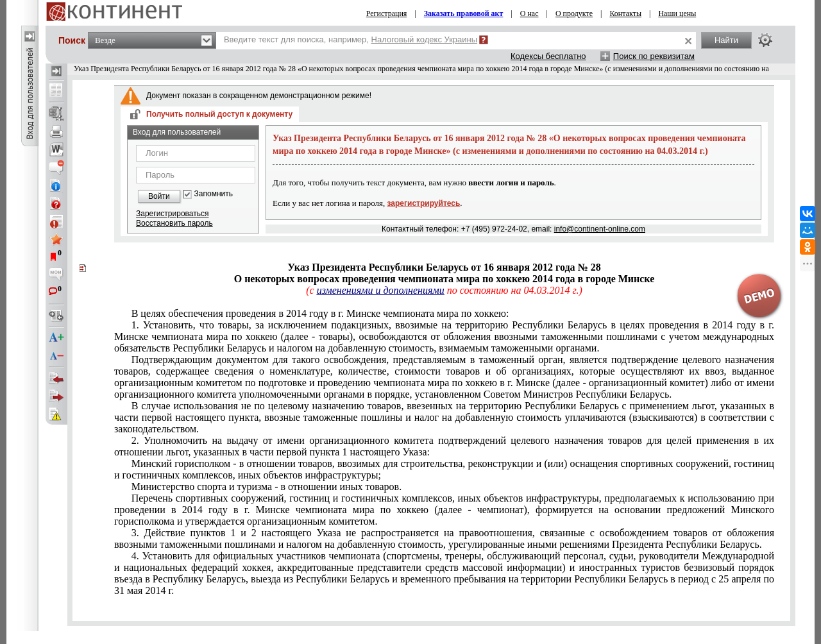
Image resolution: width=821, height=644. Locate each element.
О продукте (574, 13)
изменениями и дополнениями (381, 290)
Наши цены (677, 13)
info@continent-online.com (600, 229)
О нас (529, 13)
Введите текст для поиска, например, (351, 39)
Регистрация (387, 13)
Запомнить (214, 194)
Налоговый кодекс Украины (425, 39)
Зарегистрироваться (172, 214)
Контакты (625, 13)
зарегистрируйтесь (424, 203)
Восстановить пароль (174, 223)
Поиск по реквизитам (654, 56)
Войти (159, 196)
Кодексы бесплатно (548, 56)
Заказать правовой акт (464, 13)
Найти (726, 40)
